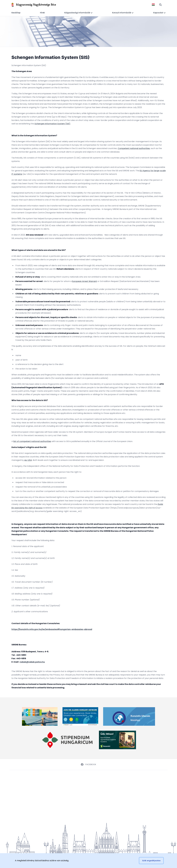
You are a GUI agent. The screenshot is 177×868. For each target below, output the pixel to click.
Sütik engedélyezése (151, 861)
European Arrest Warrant (85, 281)
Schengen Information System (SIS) (52, 124)
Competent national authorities (134, 148)
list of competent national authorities (32, 441)
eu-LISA (28, 460)
